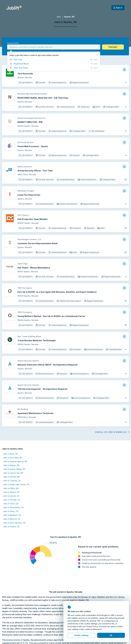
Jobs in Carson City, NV (13, 473)
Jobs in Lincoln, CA (11, 496)
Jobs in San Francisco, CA (14, 523)
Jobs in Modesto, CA (12, 515)
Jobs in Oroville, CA (12, 500)
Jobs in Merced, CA (12, 519)
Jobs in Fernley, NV (11, 477)
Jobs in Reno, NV (11, 454)
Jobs (59, 17)
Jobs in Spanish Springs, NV (15, 461)
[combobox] (54, 47)
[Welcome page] (14, 8)
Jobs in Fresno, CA (11, 527)
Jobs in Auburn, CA (11, 492)
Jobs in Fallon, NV (11, 488)
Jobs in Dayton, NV (11, 465)
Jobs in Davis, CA (11, 511)
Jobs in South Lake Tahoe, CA (16, 484)
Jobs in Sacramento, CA (13, 507)
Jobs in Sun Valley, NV (13, 458)
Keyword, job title (13, 43)
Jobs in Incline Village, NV (14, 469)
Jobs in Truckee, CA (12, 481)
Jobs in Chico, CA (11, 504)
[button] (113, 47)
